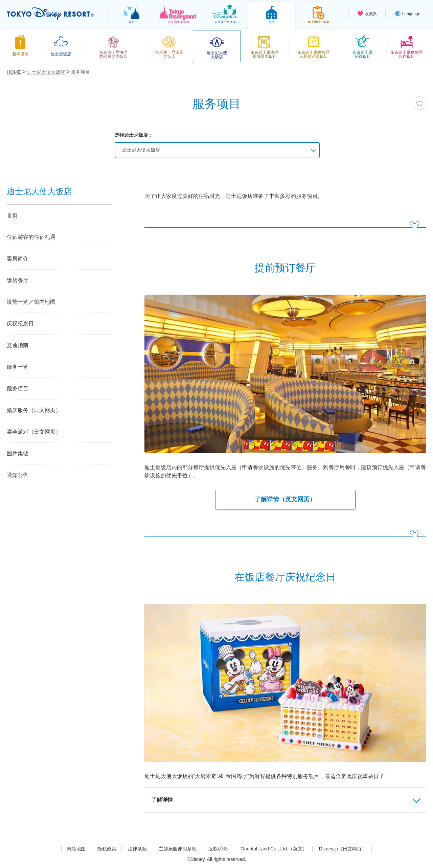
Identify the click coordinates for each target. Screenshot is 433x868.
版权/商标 (219, 849)
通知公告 (18, 475)
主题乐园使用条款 (178, 849)
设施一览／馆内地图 (31, 302)
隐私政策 (107, 849)
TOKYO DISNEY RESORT (50, 14)
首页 (12, 215)
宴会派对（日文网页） (34, 432)
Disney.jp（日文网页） (343, 849)
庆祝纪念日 (20, 324)
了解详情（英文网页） (285, 499)
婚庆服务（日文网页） (34, 410)
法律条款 (137, 849)
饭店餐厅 (18, 280)
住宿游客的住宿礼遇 (31, 237)
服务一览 (18, 367)
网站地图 (76, 849)
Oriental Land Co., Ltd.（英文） (274, 849)
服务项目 (18, 389)
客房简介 (18, 259)
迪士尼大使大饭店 (141, 150)
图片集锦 (18, 453)
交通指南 (18, 345)
